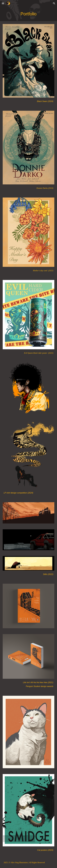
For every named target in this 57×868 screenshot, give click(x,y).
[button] (3, 3)
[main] (28, 14)
